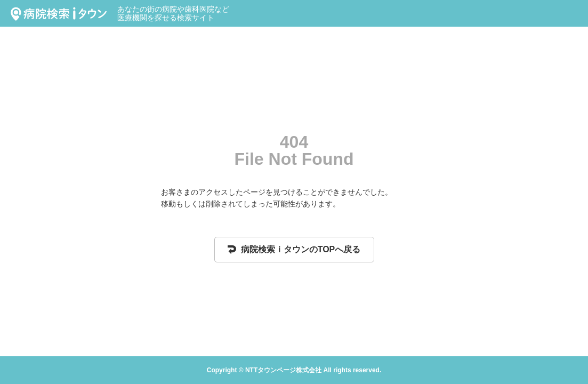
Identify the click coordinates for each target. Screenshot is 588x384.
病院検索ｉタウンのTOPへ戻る (294, 249)
